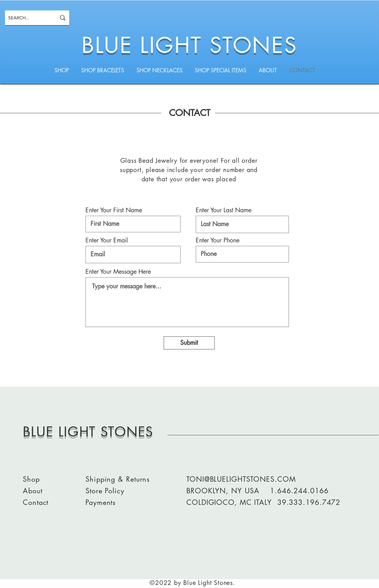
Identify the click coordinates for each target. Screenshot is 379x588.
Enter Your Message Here (118, 272)
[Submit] (189, 343)
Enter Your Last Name (224, 210)
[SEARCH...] (26, 18)
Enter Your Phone (218, 240)
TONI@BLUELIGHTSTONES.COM (241, 479)
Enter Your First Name (114, 210)
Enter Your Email (107, 240)
